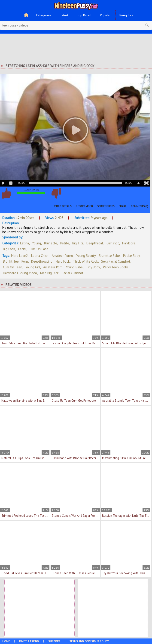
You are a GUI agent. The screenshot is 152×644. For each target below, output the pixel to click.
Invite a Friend (29, 641)
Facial (22, 249)
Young (36, 243)
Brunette (51, 243)
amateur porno (62, 256)
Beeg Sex (126, 15)
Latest (64, 15)
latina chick (40, 256)
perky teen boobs (116, 267)
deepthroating (42, 261)
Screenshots (106, 206)
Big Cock (9, 249)
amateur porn (53, 267)
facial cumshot (73, 273)
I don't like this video (56, 193)
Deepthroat (95, 243)
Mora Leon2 (20, 256)
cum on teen (13, 267)
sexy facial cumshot (116, 261)
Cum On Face (39, 249)
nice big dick (49, 273)
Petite (65, 243)
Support (54, 641)
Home (6, 641)
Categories (44, 15)
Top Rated (84, 15)
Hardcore (129, 243)
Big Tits (78, 243)
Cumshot (113, 243)
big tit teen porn (15, 261)
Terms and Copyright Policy (89, 641)
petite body (131, 256)
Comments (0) (139, 206)
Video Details (63, 206)
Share (123, 206)
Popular (105, 15)
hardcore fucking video (20, 273)
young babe (74, 267)
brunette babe (109, 256)
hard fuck (63, 261)
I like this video (6, 193)
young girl (33, 267)
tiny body (93, 267)
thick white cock (85, 261)
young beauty (86, 256)
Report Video (84, 206)
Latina (24, 243)
